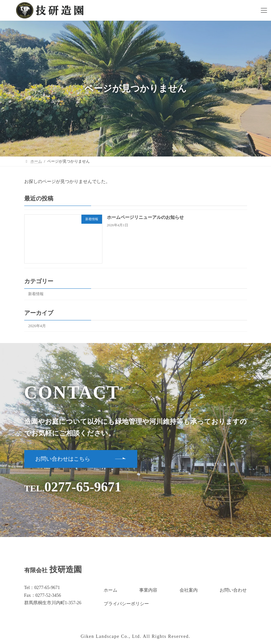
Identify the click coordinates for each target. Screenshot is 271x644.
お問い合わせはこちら (63, 459)
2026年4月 (37, 326)
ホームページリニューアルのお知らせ (145, 217)
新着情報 (36, 294)
